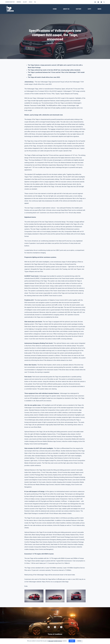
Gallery (25, 2)
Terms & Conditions (55, 634)
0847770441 (58, 617)
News (99, 9)
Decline (79, 641)
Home (55, 9)
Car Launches (59, 44)
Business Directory (10, 2)
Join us (30, 2)
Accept (72, 641)
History (79, 9)
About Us (66, 9)
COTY (89, 9)
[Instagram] (101, 2)
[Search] (104, 2)
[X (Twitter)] (98, 2)
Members (19, 2)
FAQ (35, 2)
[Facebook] (95, 2)
